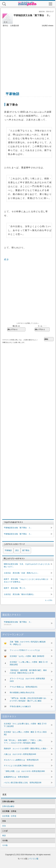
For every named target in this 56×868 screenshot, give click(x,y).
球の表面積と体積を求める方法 (22, 693)
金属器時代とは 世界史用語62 (16, 777)
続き (7, 259)
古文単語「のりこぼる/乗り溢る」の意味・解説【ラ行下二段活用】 (25, 725)
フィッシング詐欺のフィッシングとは (25, 650)
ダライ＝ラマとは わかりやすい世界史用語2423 (27, 680)
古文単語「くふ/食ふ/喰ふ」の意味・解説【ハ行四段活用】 (29, 663)
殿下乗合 (26, 550)
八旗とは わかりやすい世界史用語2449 (20, 754)
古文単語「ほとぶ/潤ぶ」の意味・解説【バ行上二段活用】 (25, 733)
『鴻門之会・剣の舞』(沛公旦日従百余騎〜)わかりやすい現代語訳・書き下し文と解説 (28, 700)
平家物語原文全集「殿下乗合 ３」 (25, 623)
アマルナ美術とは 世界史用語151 (24, 687)
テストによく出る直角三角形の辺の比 (19, 766)
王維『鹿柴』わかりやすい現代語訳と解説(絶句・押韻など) (28, 643)
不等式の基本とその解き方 (20, 707)
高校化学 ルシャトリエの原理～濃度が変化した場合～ (26, 749)
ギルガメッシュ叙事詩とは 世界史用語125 (21, 760)
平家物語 (8, 550)
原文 (17, 550)
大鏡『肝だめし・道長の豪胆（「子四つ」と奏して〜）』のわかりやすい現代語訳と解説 (23, 742)
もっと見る (49, 600)
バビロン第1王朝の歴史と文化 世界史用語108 (23, 783)
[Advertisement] (28, 56)
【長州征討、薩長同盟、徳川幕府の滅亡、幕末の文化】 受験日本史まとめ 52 (28, 672)
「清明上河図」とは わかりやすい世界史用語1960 (24, 771)
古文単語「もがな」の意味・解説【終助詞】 (27, 656)
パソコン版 (34, 859)
